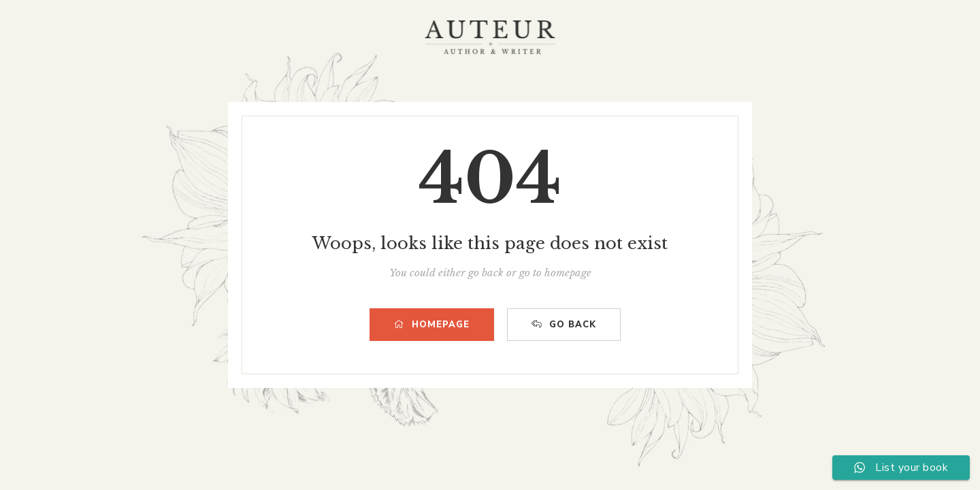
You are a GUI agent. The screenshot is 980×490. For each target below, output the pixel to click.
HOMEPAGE (432, 325)
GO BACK (564, 325)
